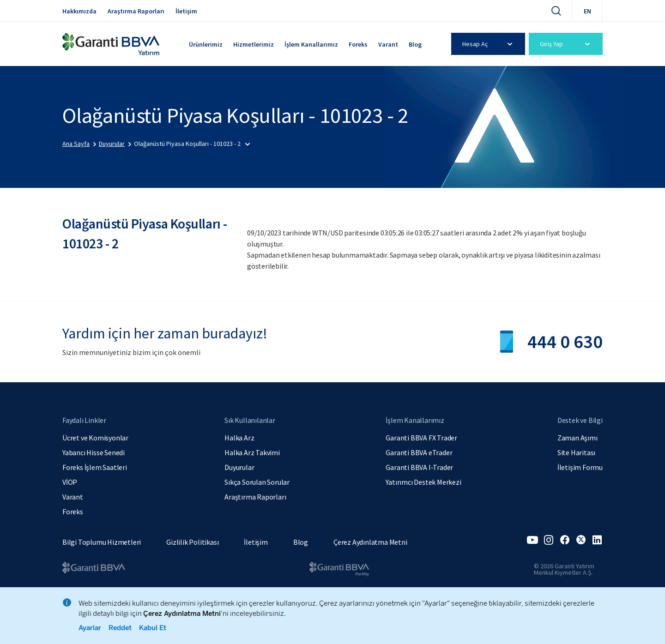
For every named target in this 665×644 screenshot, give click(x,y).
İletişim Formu (580, 467)
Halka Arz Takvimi (252, 452)
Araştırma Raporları (136, 11)
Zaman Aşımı (577, 438)
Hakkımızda (79, 11)
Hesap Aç (489, 44)
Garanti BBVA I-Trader (419, 467)
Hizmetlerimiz (254, 44)
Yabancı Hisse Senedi (94, 452)
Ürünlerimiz (206, 44)
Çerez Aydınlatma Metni (370, 542)
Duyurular (239, 467)
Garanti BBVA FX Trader (421, 438)
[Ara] (556, 11)
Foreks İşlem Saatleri (95, 467)
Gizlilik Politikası (192, 542)
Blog (415, 44)
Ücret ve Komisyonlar (95, 438)
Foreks (358, 44)
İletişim (186, 11)
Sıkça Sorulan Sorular (257, 482)
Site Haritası (576, 452)
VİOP (70, 482)
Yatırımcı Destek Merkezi (423, 482)
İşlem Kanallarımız (311, 44)
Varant (388, 44)
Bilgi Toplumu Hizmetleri (102, 542)
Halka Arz (239, 438)
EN (587, 11)
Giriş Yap (566, 44)
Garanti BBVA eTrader (419, 452)
